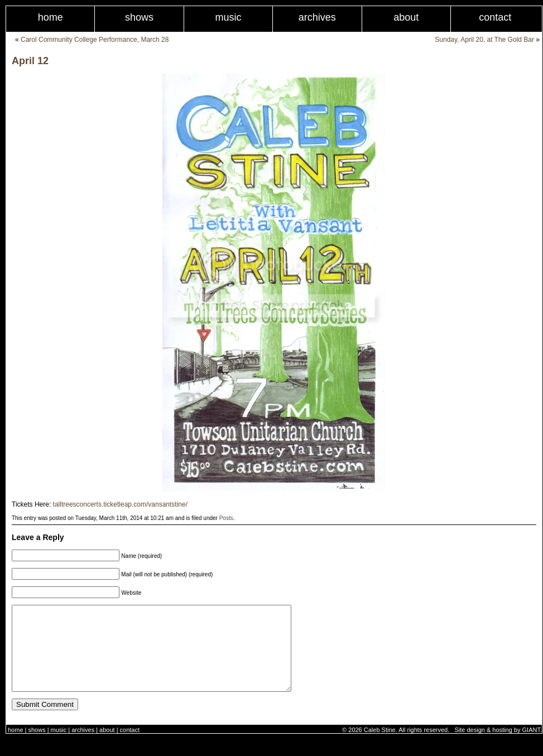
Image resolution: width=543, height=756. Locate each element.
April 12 (30, 61)
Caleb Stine (380, 747)
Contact (130, 747)
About (406, 17)
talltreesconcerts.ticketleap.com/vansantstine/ (120, 504)
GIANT (531, 747)
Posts (226, 518)
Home (51, 17)
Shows (139, 17)
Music (228, 17)
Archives (317, 17)
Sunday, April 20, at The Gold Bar (484, 40)
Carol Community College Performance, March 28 (95, 40)
